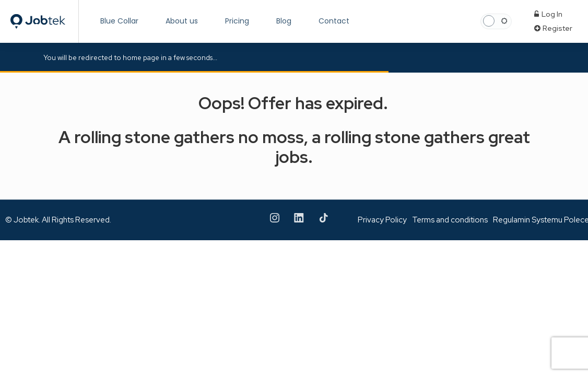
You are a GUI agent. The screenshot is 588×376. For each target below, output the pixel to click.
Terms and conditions (450, 220)
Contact (334, 21)
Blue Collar (119, 21)
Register (553, 28)
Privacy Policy (382, 220)
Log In (548, 14)
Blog (284, 21)
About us (182, 21)
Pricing (237, 21)
